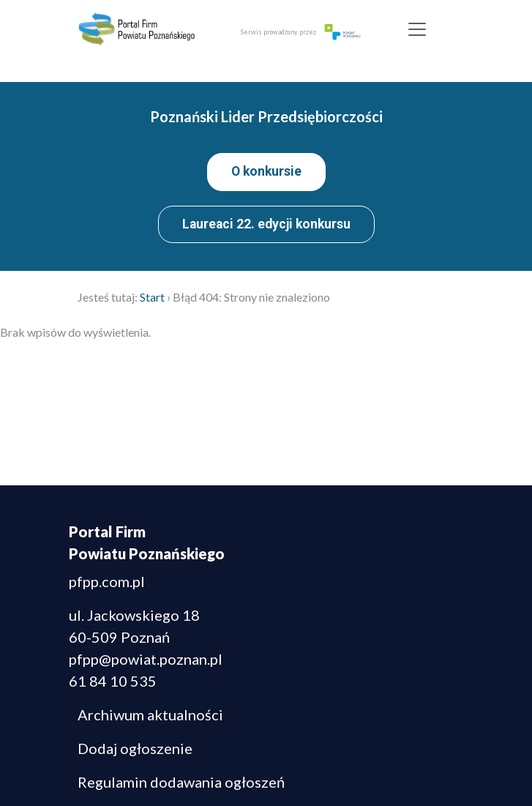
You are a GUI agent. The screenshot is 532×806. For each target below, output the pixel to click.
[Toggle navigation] (417, 29)
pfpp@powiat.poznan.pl (146, 659)
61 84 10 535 (113, 681)
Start (152, 297)
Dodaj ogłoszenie (135, 748)
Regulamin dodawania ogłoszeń (181, 782)
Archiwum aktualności (150, 714)
